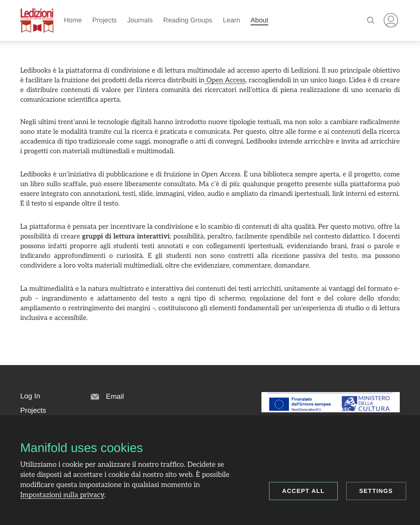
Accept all (303, 491)
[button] (30, 396)
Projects (105, 20)
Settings (376, 491)
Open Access (225, 80)
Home (73, 20)
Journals (140, 20)
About (259, 20)
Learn (232, 20)
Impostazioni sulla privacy (62, 495)
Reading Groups (188, 20)
